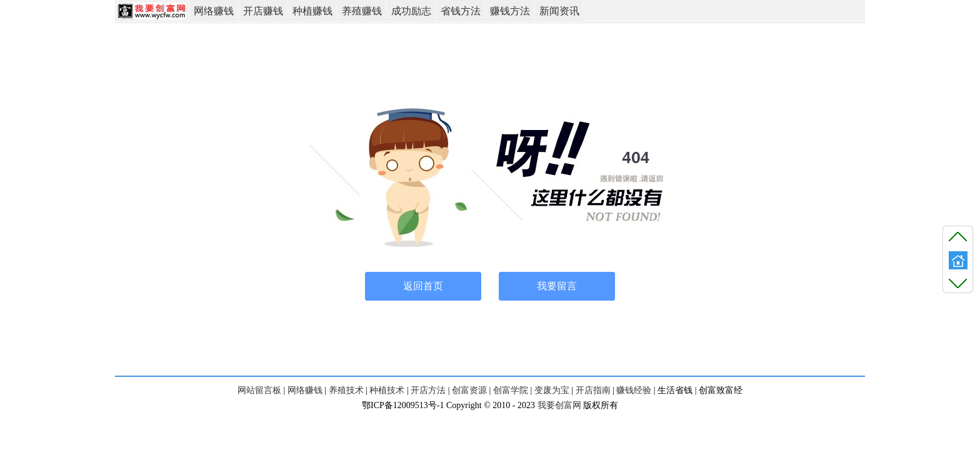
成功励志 (411, 11)
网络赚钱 (214, 11)
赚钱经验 (634, 390)
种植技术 (387, 390)
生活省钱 (675, 390)
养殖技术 (346, 390)
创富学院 (511, 390)
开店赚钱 (263, 11)
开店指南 (593, 390)
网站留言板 (259, 390)
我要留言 (557, 286)
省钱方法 (461, 11)
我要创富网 (559, 405)
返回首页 (423, 286)
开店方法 (428, 390)
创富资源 (469, 390)
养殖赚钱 (362, 11)
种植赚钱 (312, 11)
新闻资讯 (559, 11)
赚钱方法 (510, 11)
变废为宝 (552, 390)
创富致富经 (721, 390)
